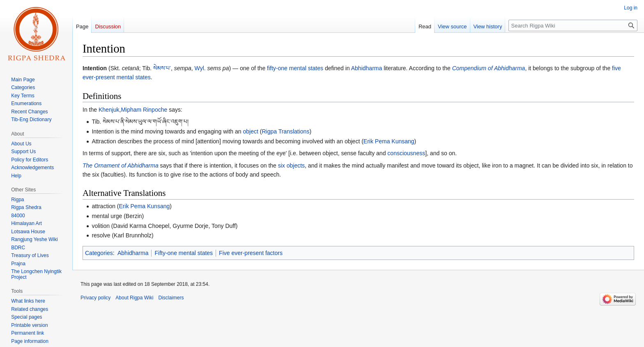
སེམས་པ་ (162, 68)
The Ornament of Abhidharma (121, 165)
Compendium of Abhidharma (489, 68)
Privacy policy (95, 298)
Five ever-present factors (251, 253)
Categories (99, 253)
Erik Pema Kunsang (389, 141)
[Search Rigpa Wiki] (573, 25)
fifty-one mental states (295, 68)
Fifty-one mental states (184, 253)
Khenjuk (109, 110)
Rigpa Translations (285, 131)
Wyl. (200, 68)
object (251, 131)
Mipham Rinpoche (144, 110)
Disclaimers (171, 298)
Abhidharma (367, 68)
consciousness (406, 153)
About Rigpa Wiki (134, 298)
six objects (291, 165)
